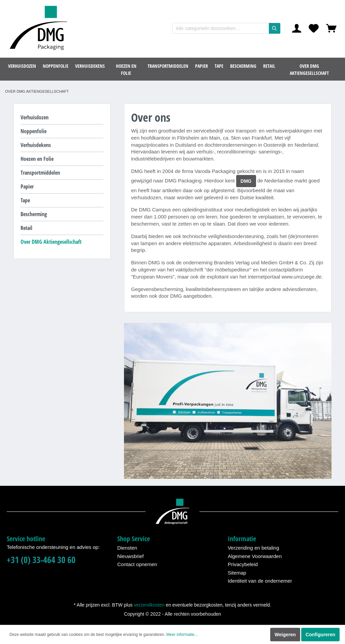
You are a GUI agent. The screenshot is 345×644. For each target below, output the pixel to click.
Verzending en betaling (254, 548)
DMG (246, 181)
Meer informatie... (182, 635)
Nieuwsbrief (130, 556)
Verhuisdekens (36, 145)
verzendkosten (149, 605)
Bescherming (34, 214)
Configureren (320, 635)
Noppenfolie (34, 131)
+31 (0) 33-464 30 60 (41, 560)
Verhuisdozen (35, 117)
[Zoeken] (275, 28)
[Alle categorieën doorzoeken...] (221, 28)
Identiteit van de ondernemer (260, 581)
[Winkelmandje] (331, 28)
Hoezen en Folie (37, 159)
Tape (25, 200)
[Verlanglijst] (314, 28)
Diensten (127, 548)
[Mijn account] (297, 28)
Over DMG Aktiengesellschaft (51, 242)
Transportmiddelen (40, 173)
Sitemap (237, 573)
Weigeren (285, 635)
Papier (27, 186)
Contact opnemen (137, 564)
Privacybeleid (243, 564)
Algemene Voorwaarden (255, 556)
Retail (26, 228)
